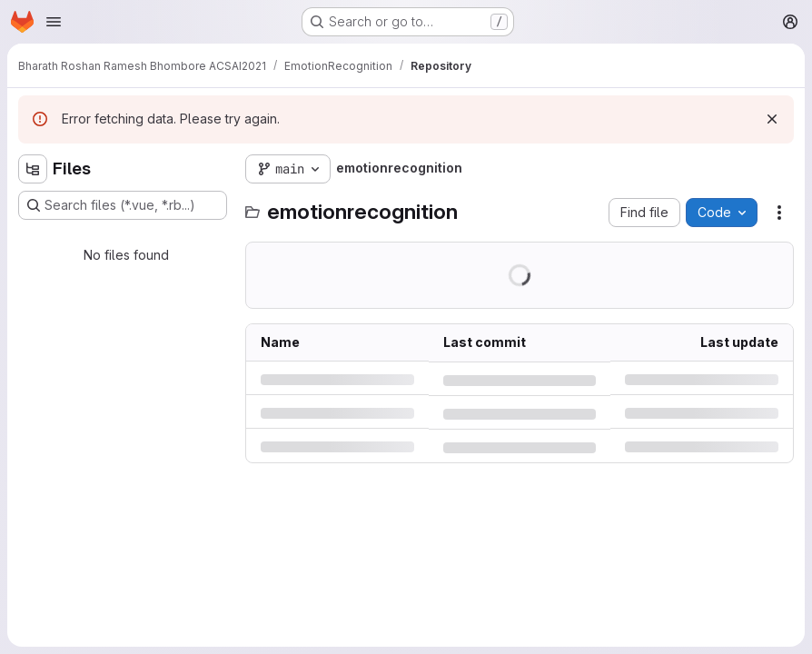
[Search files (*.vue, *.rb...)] (123, 205)
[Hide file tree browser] (33, 169)
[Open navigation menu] (54, 22)
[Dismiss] (772, 119)
